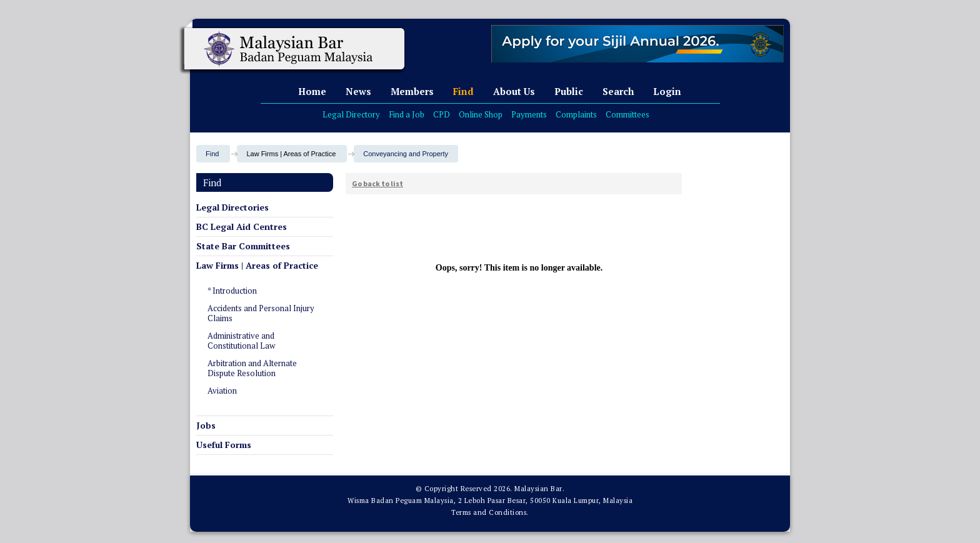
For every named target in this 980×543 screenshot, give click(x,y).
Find (463, 91)
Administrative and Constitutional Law (241, 341)
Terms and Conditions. (490, 512)
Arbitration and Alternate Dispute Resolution (252, 368)
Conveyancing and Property (406, 154)
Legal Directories (232, 207)
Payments (529, 114)
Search (618, 91)
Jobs (206, 425)
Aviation (222, 391)
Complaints (576, 114)
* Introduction (232, 291)
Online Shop (481, 114)
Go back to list (377, 183)
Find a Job (407, 114)
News (358, 91)
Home (312, 91)
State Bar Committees (243, 246)
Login (667, 91)
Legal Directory (351, 114)
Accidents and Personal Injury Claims (261, 313)
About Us (514, 91)
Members (412, 91)
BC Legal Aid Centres (242, 227)
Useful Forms (224, 445)
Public (569, 91)
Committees (627, 114)
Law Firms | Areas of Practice (257, 265)
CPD (442, 114)
